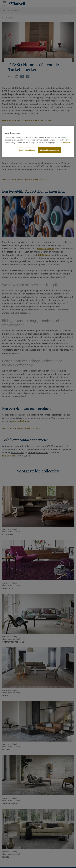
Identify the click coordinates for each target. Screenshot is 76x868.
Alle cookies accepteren (50, 150)
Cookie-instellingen (27, 150)
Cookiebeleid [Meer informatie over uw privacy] (65, 142)
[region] (38, 142)
